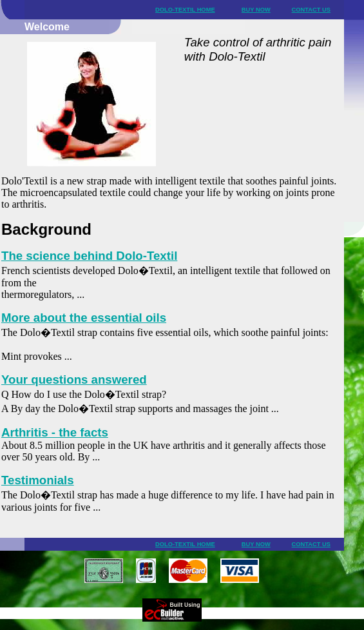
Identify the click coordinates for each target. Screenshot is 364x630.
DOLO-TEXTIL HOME (185, 10)
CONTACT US (311, 10)
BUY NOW (256, 10)
